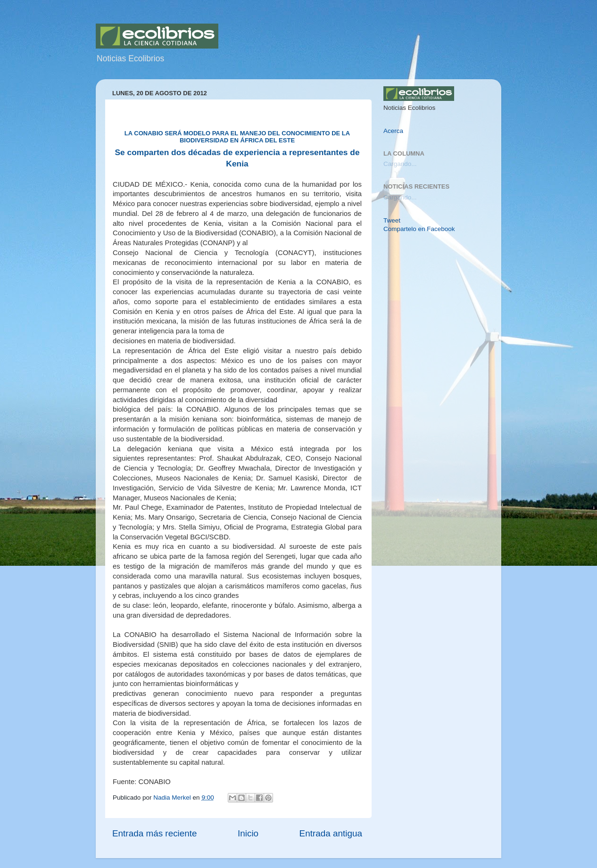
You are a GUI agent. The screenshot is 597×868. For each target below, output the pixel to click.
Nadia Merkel (173, 798)
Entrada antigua (331, 833)
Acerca (393, 131)
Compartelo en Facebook (419, 229)
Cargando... (400, 164)
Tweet (392, 220)
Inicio (248, 833)
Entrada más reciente (155, 833)
